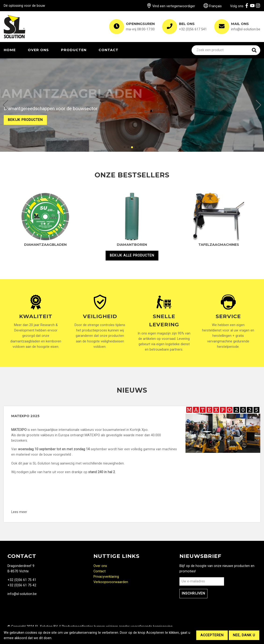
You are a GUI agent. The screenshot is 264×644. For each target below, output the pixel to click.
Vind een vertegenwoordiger (171, 6)
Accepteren (212, 635)
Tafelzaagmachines (219, 245)
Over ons (38, 50)
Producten (74, 50)
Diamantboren (132, 245)
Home (10, 50)
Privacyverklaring (106, 577)
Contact (109, 50)
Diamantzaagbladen (45, 245)
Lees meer (55, 512)
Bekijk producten (25, 120)
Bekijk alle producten (132, 255)
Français (213, 6)
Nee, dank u (244, 635)
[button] (5, 105)
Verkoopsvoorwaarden (111, 582)
